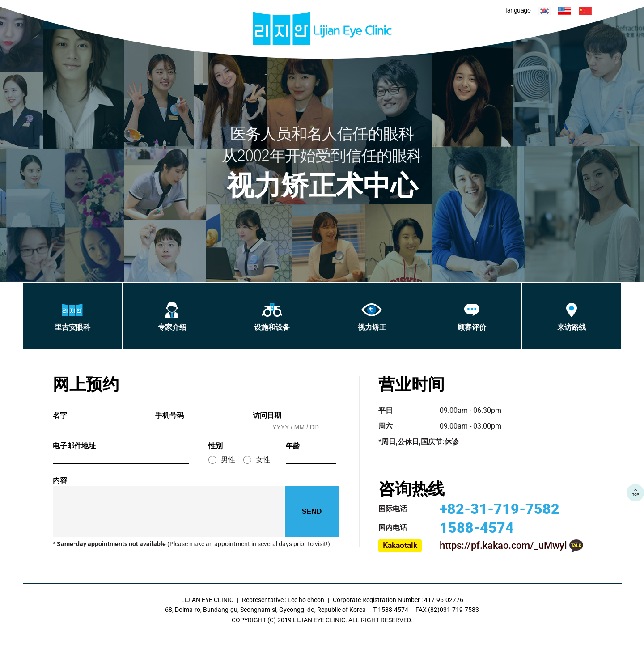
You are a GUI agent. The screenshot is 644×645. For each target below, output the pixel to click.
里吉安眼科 (72, 316)
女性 (263, 460)
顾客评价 (472, 316)
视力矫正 (372, 316)
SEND (312, 511)
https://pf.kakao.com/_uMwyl (503, 545)
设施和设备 (272, 316)
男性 (228, 460)
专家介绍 (172, 316)
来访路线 (572, 316)
